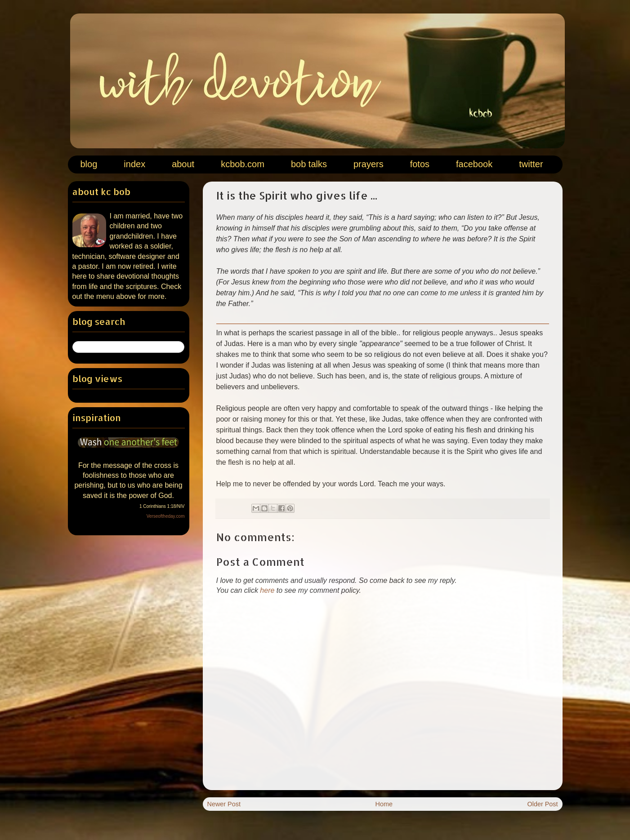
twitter (531, 164)
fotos (420, 164)
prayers (369, 164)
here (267, 590)
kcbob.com (243, 164)
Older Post (543, 804)
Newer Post (224, 804)
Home (384, 804)
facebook (474, 164)
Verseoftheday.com (166, 516)
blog (89, 164)
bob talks (309, 164)
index (134, 164)
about (183, 164)
